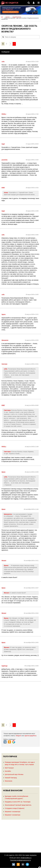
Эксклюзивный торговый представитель (18, 805)
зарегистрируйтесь (31, 736)
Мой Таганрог (9, 768)
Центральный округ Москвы (14, 774)
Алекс (6, 193)
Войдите (18, 736)
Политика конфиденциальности (21, 860)
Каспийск (8, 771)
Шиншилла (8, 514)
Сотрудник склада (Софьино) (15, 808)
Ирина (6, 566)
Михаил (7, 593)
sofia (6, 369)
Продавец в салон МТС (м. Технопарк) (18, 802)
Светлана (7, 410)
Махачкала (9, 781)
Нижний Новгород (11, 778)
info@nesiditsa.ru (26, 858)
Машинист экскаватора (13, 812)
